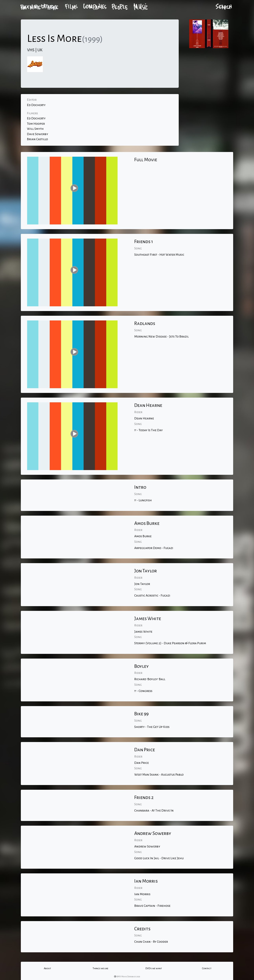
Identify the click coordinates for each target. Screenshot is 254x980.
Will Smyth (35, 129)
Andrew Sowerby (147, 846)
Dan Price (142, 763)
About (47, 968)
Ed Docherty (36, 105)
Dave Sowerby (38, 134)
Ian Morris (142, 894)
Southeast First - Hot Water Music (159, 255)
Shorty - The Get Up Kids (152, 727)
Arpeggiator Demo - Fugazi (154, 548)
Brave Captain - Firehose (152, 906)
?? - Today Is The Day (149, 430)
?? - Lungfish (143, 500)
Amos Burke (143, 536)
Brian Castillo (37, 139)
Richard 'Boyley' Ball (150, 679)
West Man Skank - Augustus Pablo (159, 775)
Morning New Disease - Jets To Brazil (162, 337)
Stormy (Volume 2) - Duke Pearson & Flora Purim (170, 643)
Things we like (100, 968)
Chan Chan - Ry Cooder (151, 942)
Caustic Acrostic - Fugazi (152, 596)
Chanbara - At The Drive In (154, 811)
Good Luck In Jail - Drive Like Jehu (159, 858)
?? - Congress (143, 691)
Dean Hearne (144, 418)
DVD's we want (154, 968)
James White (143, 632)
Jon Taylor (142, 584)
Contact (207, 968)
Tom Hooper (36, 124)
